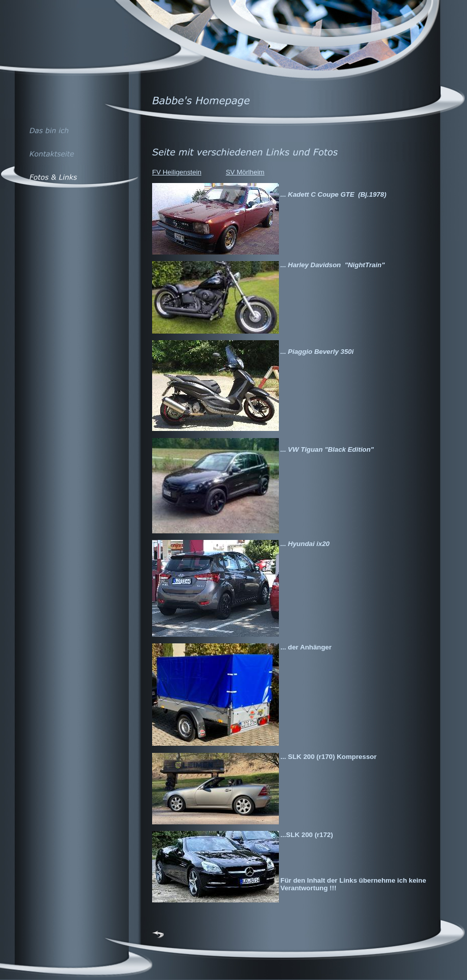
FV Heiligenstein (177, 172)
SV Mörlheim (245, 172)
